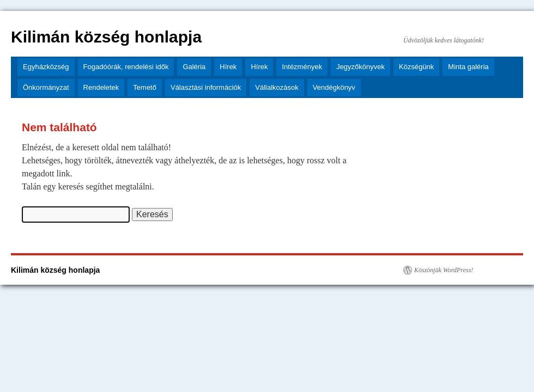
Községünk (416, 67)
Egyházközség (46, 67)
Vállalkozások (277, 87)
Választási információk (206, 87)
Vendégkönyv (334, 87)
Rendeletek (101, 87)
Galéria (194, 67)
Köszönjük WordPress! (444, 270)
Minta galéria (468, 67)
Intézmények (302, 67)
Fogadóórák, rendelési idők (126, 67)
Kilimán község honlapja (106, 37)
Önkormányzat (46, 87)
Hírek (228, 67)
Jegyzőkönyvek (360, 67)
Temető (145, 87)
